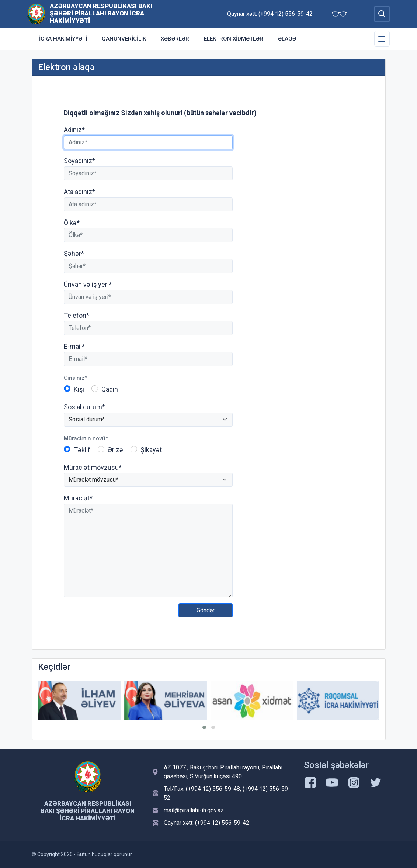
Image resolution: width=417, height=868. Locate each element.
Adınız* (74, 130)
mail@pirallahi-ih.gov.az (194, 810)
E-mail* (74, 346)
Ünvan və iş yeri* (88, 284)
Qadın (110, 389)
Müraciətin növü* (86, 438)
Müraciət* (78, 498)
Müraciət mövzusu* (93, 467)
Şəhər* (74, 253)
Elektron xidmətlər (234, 39)
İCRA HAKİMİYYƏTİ (63, 39)
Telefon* (77, 315)
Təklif (82, 450)
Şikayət (151, 450)
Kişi (79, 389)
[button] (204, 727)
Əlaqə (287, 39)
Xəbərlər (175, 39)
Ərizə (115, 450)
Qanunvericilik (124, 39)
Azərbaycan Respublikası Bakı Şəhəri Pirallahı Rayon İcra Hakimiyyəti (101, 13)
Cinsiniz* (76, 378)
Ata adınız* (79, 192)
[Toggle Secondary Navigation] (382, 39)
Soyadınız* (79, 161)
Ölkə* (72, 223)
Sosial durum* (84, 407)
